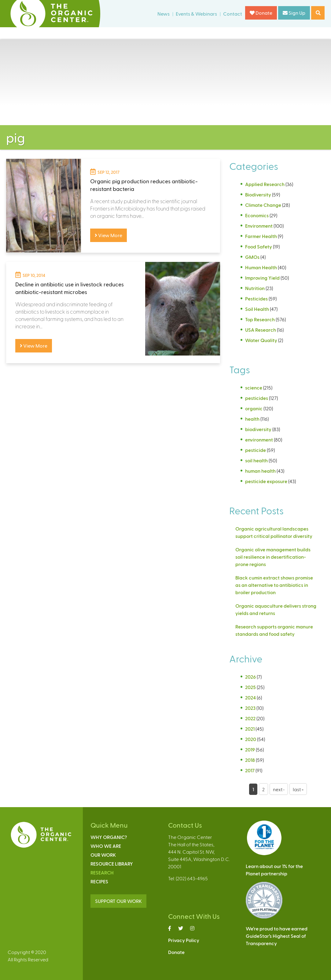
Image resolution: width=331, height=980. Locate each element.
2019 (250, 749)
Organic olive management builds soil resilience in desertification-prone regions (273, 557)
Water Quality (261, 340)
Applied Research (265, 184)
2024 (250, 697)
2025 (250, 687)
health (252, 419)
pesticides (257, 398)
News (164, 14)
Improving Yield (262, 278)
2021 (250, 729)
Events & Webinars (196, 14)
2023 (250, 708)
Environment (259, 226)
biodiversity (258, 429)
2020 (251, 739)
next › (279, 789)
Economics (257, 215)
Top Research (260, 319)
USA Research (261, 330)
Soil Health (257, 309)
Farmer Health (261, 236)
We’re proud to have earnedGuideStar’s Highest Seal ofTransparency (277, 936)
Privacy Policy (184, 940)
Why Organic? (109, 837)
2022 (250, 718)
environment (259, 440)
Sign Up (294, 13)
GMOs (252, 257)
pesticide (256, 450)
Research (102, 872)
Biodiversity (258, 194)
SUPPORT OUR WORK (118, 901)
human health (260, 471)
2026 (250, 677)
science (254, 388)
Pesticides (256, 298)
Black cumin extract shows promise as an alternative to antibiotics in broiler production (274, 585)
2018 (250, 760)
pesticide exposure (266, 481)
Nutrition (255, 288)
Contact (233, 14)
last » (298, 789)
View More (108, 235)
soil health (256, 460)
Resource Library (112, 864)
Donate (261, 13)
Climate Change (263, 205)
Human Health (261, 267)
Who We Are (106, 846)
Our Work (103, 855)
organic (254, 408)
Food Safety (259, 246)
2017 (250, 770)
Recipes (99, 881)
